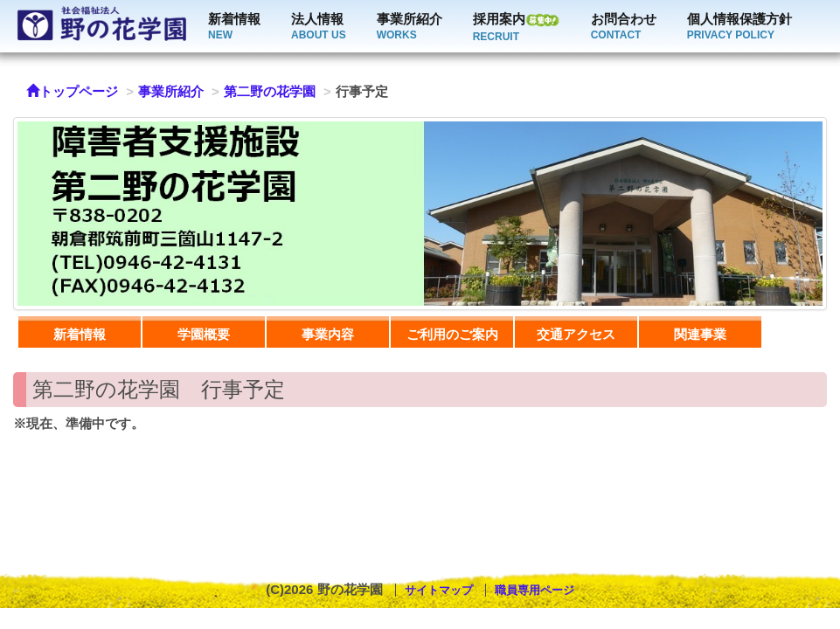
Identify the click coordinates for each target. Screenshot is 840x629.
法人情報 (319, 28)
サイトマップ (439, 590)
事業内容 (328, 334)
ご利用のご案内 (452, 334)
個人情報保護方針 (739, 28)
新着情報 (234, 28)
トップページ (72, 91)
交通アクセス (576, 334)
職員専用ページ (535, 590)
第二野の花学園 (270, 91)
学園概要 (204, 334)
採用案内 (517, 28)
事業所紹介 (410, 28)
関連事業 (700, 334)
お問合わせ (624, 28)
